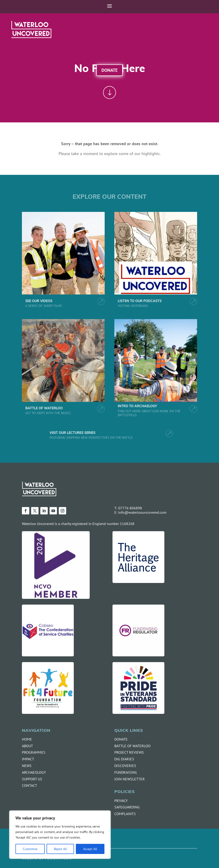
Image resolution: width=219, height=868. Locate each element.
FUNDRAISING (126, 772)
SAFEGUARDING (127, 807)
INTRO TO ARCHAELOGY (137, 406)
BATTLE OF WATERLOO (44, 408)
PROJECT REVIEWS (129, 752)
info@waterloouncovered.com (142, 512)
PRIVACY (121, 801)
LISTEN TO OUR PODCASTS (140, 301)
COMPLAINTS (125, 814)
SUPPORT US (32, 779)
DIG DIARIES (124, 759)
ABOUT (27, 746)
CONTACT (30, 785)
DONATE (121, 739)
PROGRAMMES (34, 752)
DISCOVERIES (125, 766)
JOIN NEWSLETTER (130, 779)
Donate (109, 70)
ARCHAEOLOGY (34, 772)
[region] (60, 835)
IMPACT (28, 759)
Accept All (90, 849)
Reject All (60, 849)
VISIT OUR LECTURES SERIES (73, 433)
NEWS (27, 766)
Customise (30, 849)
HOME (27, 739)
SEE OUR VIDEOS (39, 301)
